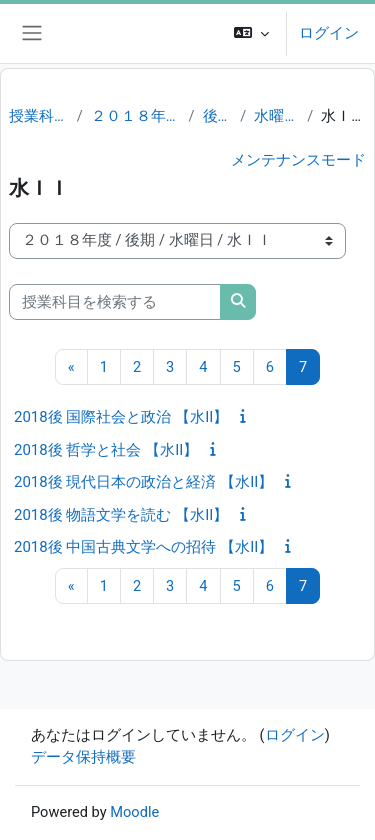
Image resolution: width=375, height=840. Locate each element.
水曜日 (276, 116)
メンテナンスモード (298, 160)
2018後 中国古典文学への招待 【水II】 (143, 547)
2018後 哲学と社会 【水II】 (106, 450)
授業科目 (39, 116)
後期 (218, 116)
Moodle (134, 812)
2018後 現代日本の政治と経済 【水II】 (143, 482)
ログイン (329, 33)
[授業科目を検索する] (115, 302)
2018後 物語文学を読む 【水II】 (121, 515)
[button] (251, 33)
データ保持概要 (83, 757)
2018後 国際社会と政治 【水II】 (121, 417)
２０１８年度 (136, 116)
